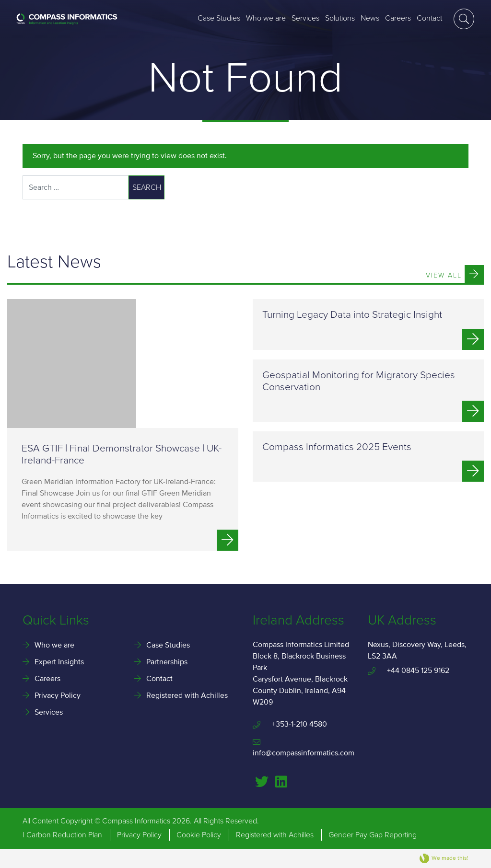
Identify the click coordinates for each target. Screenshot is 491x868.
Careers (398, 18)
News (370, 18)
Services (305, 18)
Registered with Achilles (187, 695)
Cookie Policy (199, 835)
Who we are (266, 18)
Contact (429, 18)
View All (455, 274)
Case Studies (219, 18)
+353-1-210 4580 (290, 724)
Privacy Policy (58, 695)
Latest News (54, 262)
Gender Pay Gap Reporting (373, 835)
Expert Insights (59, 662)
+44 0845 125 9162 (409, 671)
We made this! (444, 858)
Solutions (340, 18)
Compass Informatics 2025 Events (337, 447)
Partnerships (167, 662)
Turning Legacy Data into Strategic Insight (352, 315)
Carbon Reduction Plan (64, 835)
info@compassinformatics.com (303, 748)
